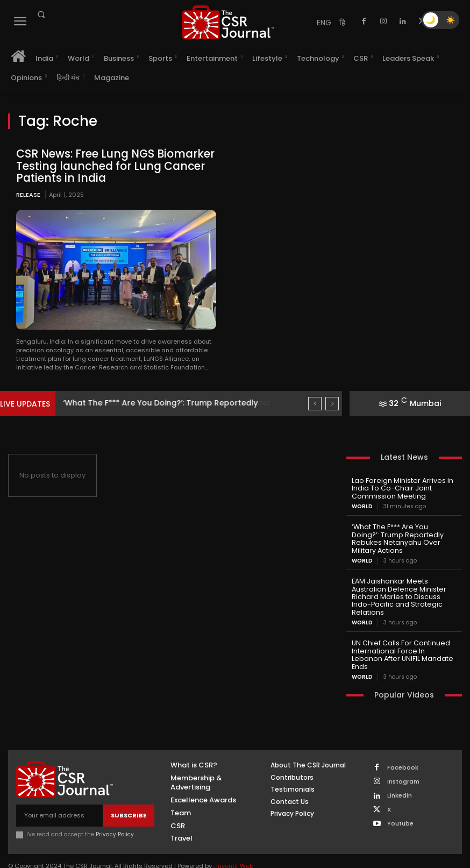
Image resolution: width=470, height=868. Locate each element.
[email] (59, 795)
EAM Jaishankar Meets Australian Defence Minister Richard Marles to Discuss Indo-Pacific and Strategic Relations (396, 585)
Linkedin (400, 775)
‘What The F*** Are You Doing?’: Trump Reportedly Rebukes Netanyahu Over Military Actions (404, 533)
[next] (332, 403)
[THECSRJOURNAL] (228, 22)
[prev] (315, 403)
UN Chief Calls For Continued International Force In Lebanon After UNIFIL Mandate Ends (401, 638)
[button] (41, 15)
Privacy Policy (115, 813)
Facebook (403, 746)
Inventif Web (235, 845)
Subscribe (129, 794)
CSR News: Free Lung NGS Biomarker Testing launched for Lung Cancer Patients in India (112, 166)
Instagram (403, 760)
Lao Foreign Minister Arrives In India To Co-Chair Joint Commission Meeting (399, 488)
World (362, 505)
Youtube (400, 803)
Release (28, 194)
